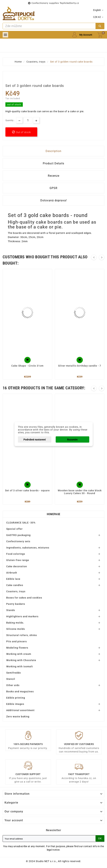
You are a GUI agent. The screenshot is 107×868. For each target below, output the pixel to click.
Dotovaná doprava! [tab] (54, 200)
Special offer (14, 529)
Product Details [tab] (53, 163)
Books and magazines (20, 691)
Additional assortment (20, 710)
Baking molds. (15, 623)
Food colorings (16, 554)
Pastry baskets (16, 604)
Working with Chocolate (21, 660)
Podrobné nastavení (35, 440)
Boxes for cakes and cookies (24, 598)
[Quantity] (28, 120)
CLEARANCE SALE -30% (21, 523)
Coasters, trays (16, 591)
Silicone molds (16, 629)
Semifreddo (14, 673)
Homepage (53, 514)
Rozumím (72, 440)
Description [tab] (53, 151)
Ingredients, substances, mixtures (28, 548)
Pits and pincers (17, 641)
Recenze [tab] (54, 176)
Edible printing (16, 698)
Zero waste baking (18, 716)
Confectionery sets (18, 541)
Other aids (13, 685)
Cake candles (15, 585)
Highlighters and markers (22, 616)
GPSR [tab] (53, 188)
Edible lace (13, 579)
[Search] (49, 26)
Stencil (11, 679)
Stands (11, 610)
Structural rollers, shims (22, 635)
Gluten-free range (18, 560)
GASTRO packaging (18, 535)
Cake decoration (17, 566)
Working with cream (19, 654)
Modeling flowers (17, 648)
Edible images (15, 704)
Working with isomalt (20, 666)
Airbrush (12, 573)
